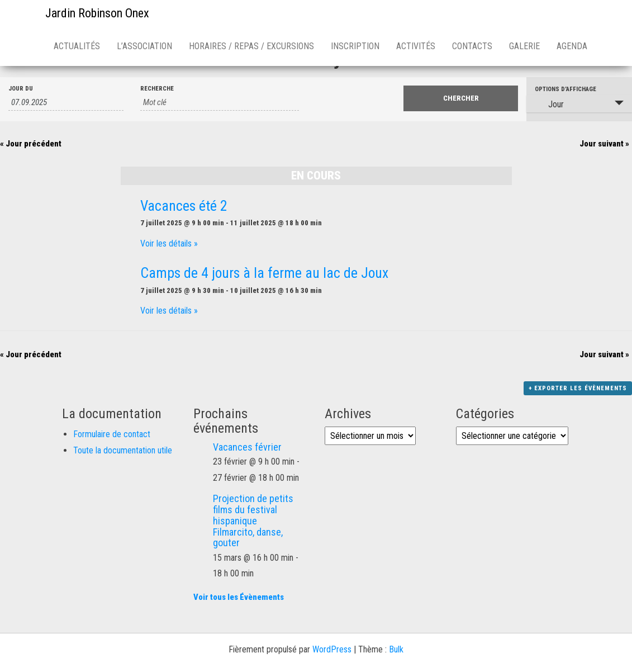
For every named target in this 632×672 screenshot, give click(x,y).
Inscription (355, 46)
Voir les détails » (169, 243)
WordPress (332, 649)
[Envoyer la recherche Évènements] (461, 98)
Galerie (524, 46)
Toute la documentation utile (123, 450)
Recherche (157, 89)
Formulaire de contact (112, 434)
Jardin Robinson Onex (97, 13)
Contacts (472, 46)
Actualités (77, 46)
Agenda (572, 46)
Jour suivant (604, 144)
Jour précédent (31, 144)
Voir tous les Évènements (239, 597)
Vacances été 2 (184, 206)
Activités (416, 46)
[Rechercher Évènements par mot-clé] (220, 103)
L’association (144, 46)
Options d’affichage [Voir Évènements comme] (566, 89)
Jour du (21, 89)
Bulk (396, 649)
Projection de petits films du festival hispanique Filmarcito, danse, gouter (253, 520)
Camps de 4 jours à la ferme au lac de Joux (264, 273)
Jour (549, 104)
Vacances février (247, 447)
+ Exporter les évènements (578, 388)
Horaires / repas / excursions (251, 46)
